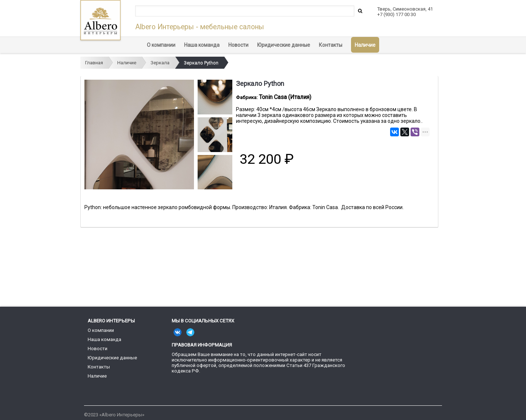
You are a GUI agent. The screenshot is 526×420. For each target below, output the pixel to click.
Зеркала (160, 63)
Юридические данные (284, 45)
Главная (94, 63)
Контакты (331, 45)
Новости (238, 45)
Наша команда (202, 45)
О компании (161, 45)
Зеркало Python (201, 63)
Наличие (365, 45)
